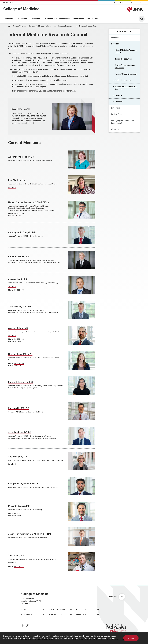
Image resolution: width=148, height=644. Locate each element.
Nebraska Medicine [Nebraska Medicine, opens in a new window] (18, 3)
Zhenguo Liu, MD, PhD (19, 408)
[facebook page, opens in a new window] (23, 625)
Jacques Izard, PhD (18, 279)
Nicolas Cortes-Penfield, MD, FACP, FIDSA (29, 202)
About (24, 609)
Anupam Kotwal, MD (18, 328)
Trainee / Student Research (126, 74)
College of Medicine (21, 9)
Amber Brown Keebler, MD (21, 157)
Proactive (118, 95)
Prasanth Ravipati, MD (19, 506)
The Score (119, 102)
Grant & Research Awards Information (125, 66)
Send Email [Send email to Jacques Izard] (12, 286)
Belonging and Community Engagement (122, 122)
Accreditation (81, 609)
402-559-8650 (19, 214)
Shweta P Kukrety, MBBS (20, 382)
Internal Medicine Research (63, 26)
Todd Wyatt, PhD (16, 555)
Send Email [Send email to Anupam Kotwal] (12, 336)
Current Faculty (136, 3)
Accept (131, 638)
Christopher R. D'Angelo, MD (22, 232)
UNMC (6, 3)
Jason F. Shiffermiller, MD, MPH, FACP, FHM (29, 534)
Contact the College (57, 609)
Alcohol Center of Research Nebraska (126, 88)
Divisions (115, 38)
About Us (115, 129)
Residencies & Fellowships (56, 19)
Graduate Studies (56, 614)
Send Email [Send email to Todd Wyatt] (12, 563)
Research (36, 19)
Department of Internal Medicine (40, 26)
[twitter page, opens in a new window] (28, 625)
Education (23, 19)
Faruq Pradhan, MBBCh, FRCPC (23, 484)
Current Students (120, 3)
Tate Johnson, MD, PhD (19, 307)
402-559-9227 (19, 513)
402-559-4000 (27, 604)
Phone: (11, 214)
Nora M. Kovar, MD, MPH (20, 354)
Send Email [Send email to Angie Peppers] (12, 464)
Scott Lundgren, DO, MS (20, 432)
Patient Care (92, 19)
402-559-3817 (19, 566)
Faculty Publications (123, 80)
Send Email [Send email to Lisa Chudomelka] (12, 188)
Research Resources (123, 59)
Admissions (8, 19)
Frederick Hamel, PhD (19, 256)
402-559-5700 (19, 339)
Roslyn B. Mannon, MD (21, 109)
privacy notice (101, 638)
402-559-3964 (19, 363)
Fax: (10, 216)
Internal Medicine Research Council (86, 26)
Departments (78, 19)
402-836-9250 (19, 290)
